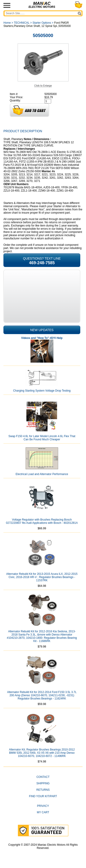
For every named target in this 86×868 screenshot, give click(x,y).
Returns (43, 790)
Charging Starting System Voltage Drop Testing (42, 391)
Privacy (43, 806)
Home (7, 23)
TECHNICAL (22, 23)
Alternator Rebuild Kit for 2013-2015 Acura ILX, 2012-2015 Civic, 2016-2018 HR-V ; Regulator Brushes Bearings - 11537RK (42, 577)
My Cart (43, 812)
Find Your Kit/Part (43, 796)
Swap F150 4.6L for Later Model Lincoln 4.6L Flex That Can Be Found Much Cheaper (42, 438)
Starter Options (42, 23)
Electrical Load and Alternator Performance (42, 474)
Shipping (43, 783)
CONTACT (43, 777)
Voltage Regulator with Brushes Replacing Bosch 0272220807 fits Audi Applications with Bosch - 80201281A (42, 521)
